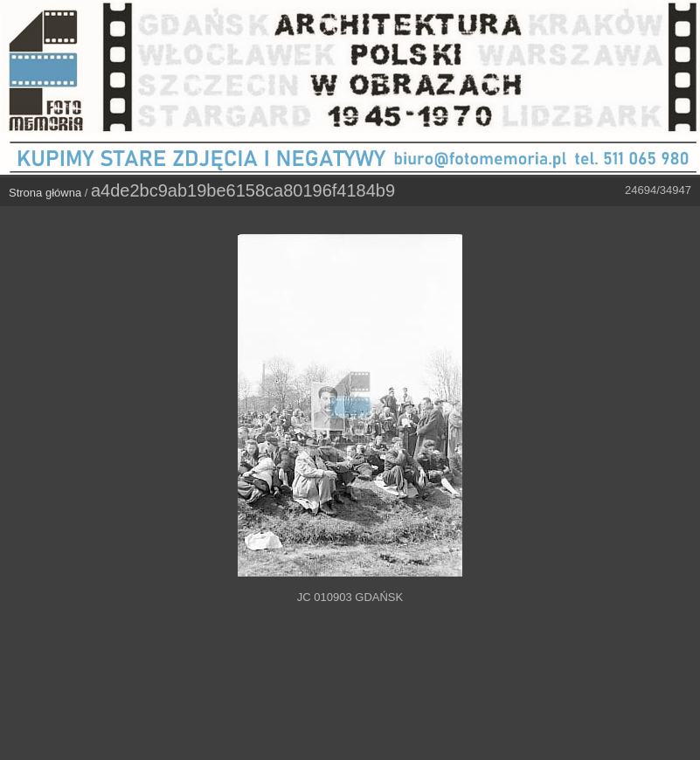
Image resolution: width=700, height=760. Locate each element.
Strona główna (45, 193)
